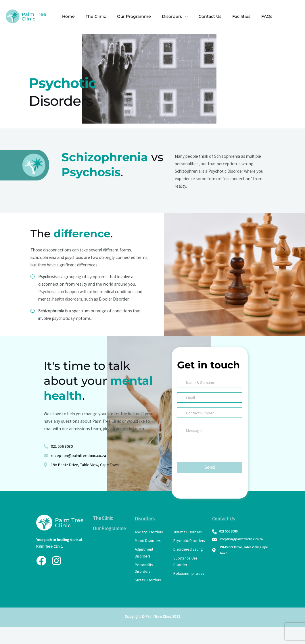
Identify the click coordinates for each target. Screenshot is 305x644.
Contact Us (197, 16)
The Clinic (92, 16)
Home (67, 16)
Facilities (226, 16)
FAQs (248, 16)
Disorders (162, 16)
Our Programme (127, 16)
